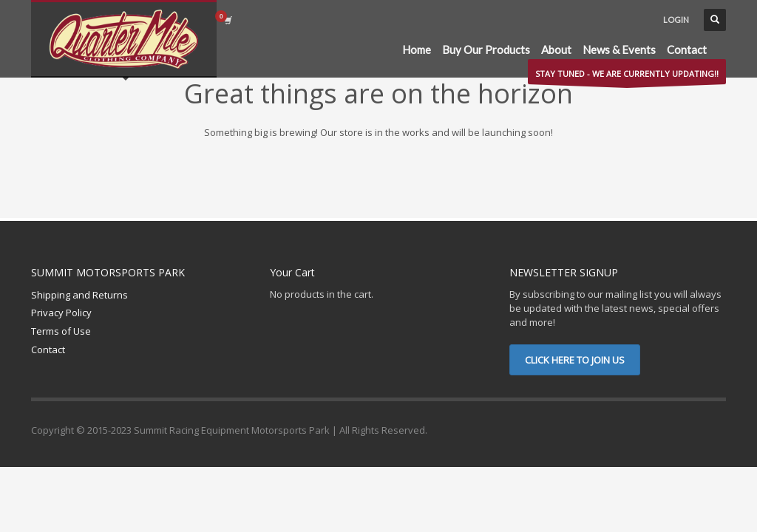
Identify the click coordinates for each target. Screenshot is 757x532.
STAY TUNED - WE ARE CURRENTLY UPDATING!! (627, 76)
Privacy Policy (61, 313)
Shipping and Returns (79, 295)
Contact (48, 349)
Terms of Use (61, 331)
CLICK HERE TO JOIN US (575, 360)
